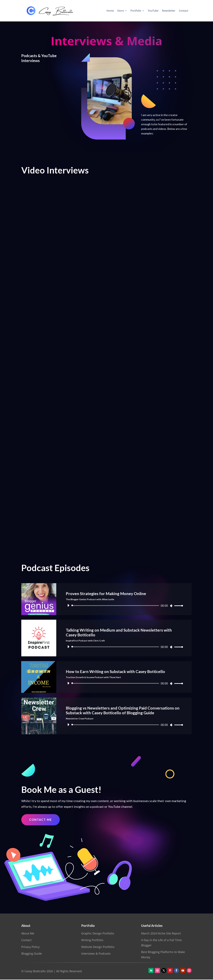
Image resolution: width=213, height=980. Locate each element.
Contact (184, 11)
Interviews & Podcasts (96, 954)
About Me (28, 934)
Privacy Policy (30, 947)
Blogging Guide (32, 954)
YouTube (153, 11)
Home (110, 11)
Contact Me (41, 820)
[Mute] (171, 606)
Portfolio (136, 11)
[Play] (68, 605)
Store (121, 11)
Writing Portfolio (92, 940)
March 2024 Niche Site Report (161, 934)
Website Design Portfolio (98, 947)
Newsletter (169, 11)
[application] (124, 606)
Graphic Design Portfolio (98, 934)
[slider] (116, 606)
